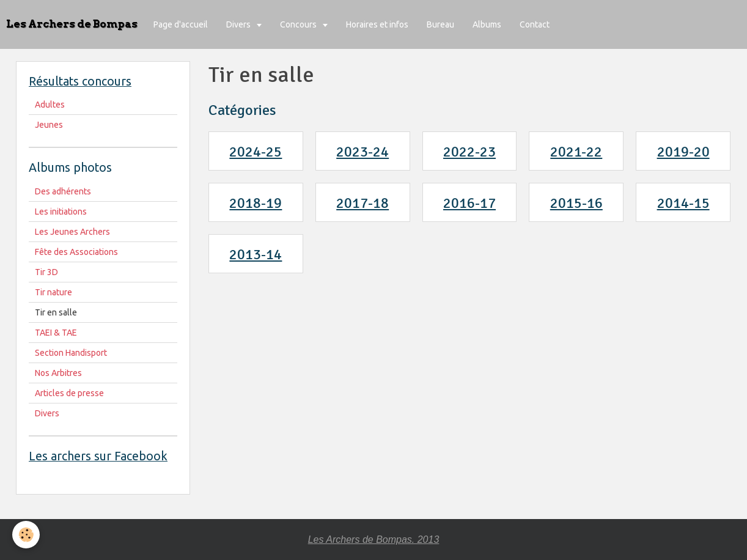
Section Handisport (71, 353)
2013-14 (256, 254)
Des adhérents (63, 191)
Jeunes (49, 125)
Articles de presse (69, 393)
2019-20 (683, 152)
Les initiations (61, 212)
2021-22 (576, 152)
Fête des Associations (76, 252)
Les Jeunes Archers (72, 232)
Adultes (50, 105)
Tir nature (53, 292)
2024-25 (256, 152)
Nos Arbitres (58, 373)
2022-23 (469, 152)
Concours (299, 24)
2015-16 (576, 203)
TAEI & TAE (56, 333)
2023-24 (362, 152)
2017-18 (362, 203)
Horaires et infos (377, 24)
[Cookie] (26, 535)
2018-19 (256, 203)
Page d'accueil (181, 24)
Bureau (440, 24)
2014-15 (683, 203)
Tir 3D (46, 272)
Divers (239, 24)
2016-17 (469, 203)
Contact (535, 24)
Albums (487, 24)
